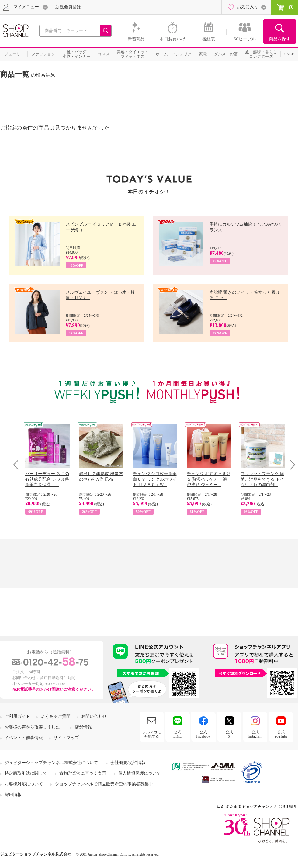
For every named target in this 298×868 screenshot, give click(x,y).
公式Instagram (255, 734)
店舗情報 (83, 727)
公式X (229, 734)
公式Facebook (203, 734)
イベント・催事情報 (24, 738)
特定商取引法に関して (26, 773)
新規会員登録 (68, 7)
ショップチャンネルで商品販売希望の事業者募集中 (104, 784)
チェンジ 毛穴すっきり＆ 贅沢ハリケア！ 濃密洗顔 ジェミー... (209, 479)
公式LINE (177, 734)
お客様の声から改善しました (32, 727)
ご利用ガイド (17, 716)
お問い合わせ (94, 716)
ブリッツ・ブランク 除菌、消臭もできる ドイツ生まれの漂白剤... (262, 479)
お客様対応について (24, 784)
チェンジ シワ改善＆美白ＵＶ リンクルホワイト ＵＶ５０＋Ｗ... (155, 479)
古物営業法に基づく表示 (83, 773)
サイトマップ (66, 738)
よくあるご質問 (56, 716)
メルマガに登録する (152, 734)
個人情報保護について (140, 773)
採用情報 (13, 795)
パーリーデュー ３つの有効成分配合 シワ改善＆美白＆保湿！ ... (47, 479)
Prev (18, 465)
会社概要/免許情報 (128, 763)
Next (291, 465)
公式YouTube (281, 734)
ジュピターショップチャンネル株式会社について (51, 763)
